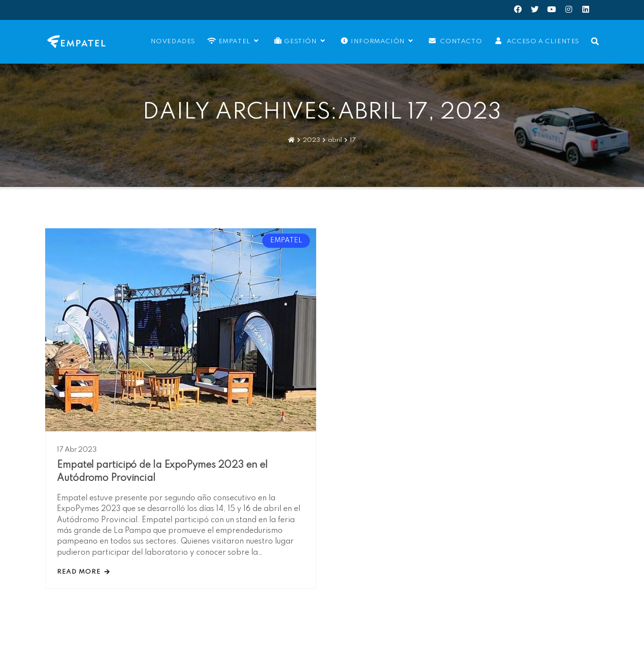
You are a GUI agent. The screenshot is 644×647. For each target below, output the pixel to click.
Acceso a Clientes (536, 41)
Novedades (172, 42)
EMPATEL (234, 41)
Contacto (454, 41)
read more (84, 572)
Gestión (300, 41)
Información (377, 41)
